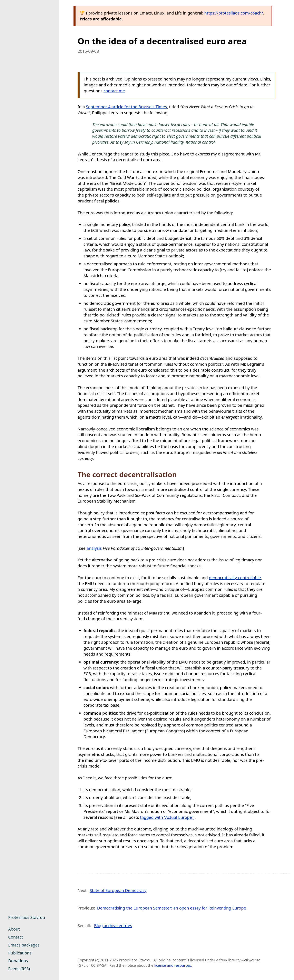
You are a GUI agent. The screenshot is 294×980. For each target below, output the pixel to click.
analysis (94, 548)
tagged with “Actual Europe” (167, 817)
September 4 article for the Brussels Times (126, 107)
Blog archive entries (113, 926)
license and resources (173, 965)
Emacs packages (24, 945)
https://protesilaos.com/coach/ (234, 13)
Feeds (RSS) (19, 969)
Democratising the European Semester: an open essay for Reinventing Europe (172, 908)
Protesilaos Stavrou (27, 917)
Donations (18, 961)
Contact (16, 937)
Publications (20, 953)
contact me (114, 91)
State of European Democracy (118, 890)
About (14, 929)
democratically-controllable (235, 578)
